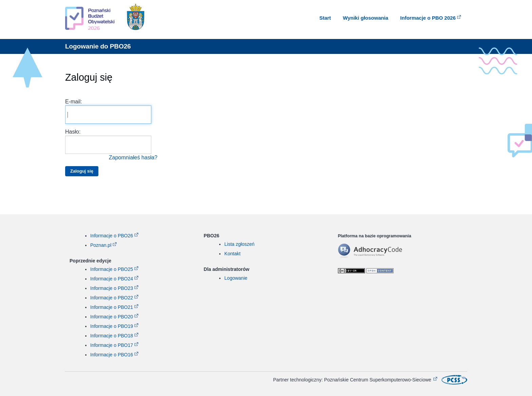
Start (325, 18)
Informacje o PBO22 (112, 298)
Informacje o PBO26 (112, 236)
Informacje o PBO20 (112, 317)
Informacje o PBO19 (112, 326)
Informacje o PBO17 (112, 345)
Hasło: (111, 145)
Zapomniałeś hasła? (133, 157)
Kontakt (232, 254)
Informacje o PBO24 (112, 279)
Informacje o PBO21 (112, 307)
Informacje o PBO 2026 (428, 18)
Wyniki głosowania (366, 18)
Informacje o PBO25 (112, 269)
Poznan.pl (101, 245)
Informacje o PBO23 (112, 288)
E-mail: (108, 111)
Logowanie (236, 278)
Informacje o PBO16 (112, 355)
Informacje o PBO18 (112, 336)
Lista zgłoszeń (239, 244)
